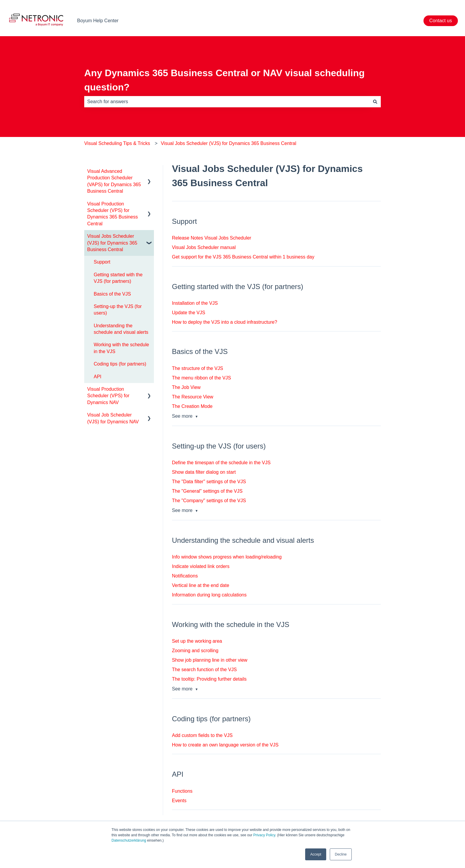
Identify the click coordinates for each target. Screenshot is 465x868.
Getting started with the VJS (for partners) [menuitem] (118, 278)
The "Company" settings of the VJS (209, 501)
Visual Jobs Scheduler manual (204, 247)
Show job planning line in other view (210, 660)
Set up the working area (197, 641)
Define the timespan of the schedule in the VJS (221, 463)
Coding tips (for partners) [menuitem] (120, 364)
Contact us (441, 21)
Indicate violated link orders (201, 566)
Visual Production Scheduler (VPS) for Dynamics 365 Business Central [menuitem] (113, 214)
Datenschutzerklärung (129, 840)
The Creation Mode (192, 406)
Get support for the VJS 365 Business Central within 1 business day (243, 257)
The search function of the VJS (204, 670)
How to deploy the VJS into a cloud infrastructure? (225, 322)
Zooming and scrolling (195, 651)
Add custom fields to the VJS (202, 735)
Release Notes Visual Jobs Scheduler (212, 238)
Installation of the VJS (195, 303)
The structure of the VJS (198, 368)
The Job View (186, 387)
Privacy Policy (264, 835)
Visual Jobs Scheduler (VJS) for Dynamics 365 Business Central (228, 143)
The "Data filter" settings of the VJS (209, 482)
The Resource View (193, 397)
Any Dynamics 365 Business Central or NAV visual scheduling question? (224, 80)
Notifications (185, 576)
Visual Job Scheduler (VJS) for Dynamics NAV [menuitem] (113, 418)
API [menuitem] (98, 377)
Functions (182, 791)
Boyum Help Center (98, 21)
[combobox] (227, 102)
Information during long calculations (209, 595)
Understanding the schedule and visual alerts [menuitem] (121, 329)
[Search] (375, 102)
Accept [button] (316, 854)
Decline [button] (341, 854)
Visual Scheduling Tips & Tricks (117, 143)
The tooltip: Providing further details (209, 679)
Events (179, 801)
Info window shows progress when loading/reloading (227, 557)
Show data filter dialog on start (204, 472)
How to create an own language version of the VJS (225, 745)
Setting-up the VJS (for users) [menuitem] (118, 310)
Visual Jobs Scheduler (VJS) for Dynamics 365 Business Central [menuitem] (112, 243)
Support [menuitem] (102, 262)
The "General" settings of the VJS (207, 491)
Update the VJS (189, 313)
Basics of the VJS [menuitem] (112, 294)
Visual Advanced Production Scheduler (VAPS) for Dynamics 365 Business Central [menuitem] (114, 181)
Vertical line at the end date (201, 585)
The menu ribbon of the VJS (202, 378)
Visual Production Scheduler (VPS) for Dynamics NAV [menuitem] (108, 396)
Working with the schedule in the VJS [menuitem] (121, 348)
